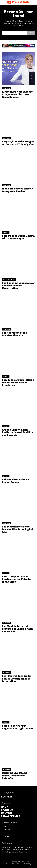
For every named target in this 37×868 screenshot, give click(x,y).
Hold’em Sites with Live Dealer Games (15, 481)
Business (6, 88)
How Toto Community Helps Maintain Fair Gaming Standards (18, 383)
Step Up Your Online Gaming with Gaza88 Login (18, 237)
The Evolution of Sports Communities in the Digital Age (18, 529)
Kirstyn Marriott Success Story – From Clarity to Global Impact (17, 94)
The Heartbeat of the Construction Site (14, 334)
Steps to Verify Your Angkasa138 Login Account (18, 727)
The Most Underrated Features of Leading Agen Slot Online (17, 629)
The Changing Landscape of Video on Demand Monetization (18, 286)
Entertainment (9, 280)
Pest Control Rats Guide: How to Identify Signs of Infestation (17, 679)
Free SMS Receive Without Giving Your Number (18, 190)
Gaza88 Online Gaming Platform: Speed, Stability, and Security (18, 432)
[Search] (31, 33)
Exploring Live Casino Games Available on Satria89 (15, 776)
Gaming (6, 232)
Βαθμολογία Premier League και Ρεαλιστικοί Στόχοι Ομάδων (18, 143)
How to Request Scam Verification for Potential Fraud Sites (17, 579)
